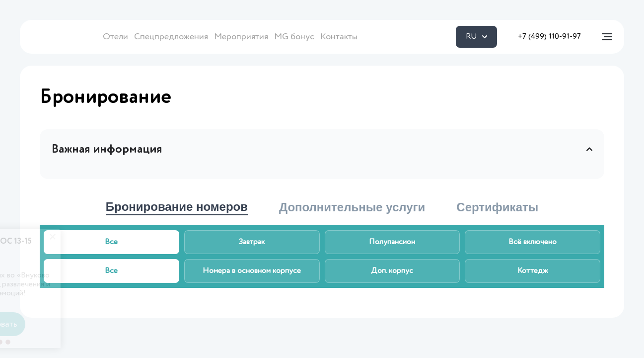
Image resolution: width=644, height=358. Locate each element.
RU (476, 37)
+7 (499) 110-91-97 (549, 37)
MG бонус (294, 37)
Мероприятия (241, 37)
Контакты (339, 37)
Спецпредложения (171, 37)
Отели (115, 37)
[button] (130, 342)
